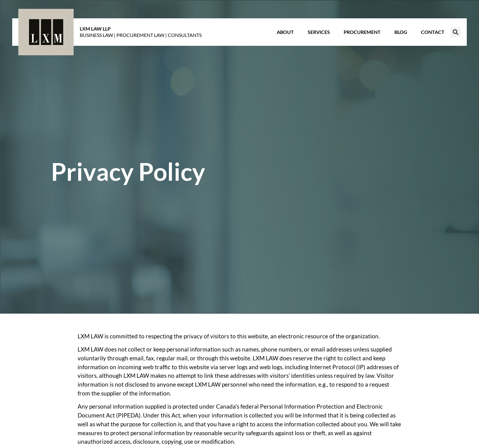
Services (319, 32)
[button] (456, 32)
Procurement (362, 32)
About (285, 32)
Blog (401, 32)
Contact (433, 32)
